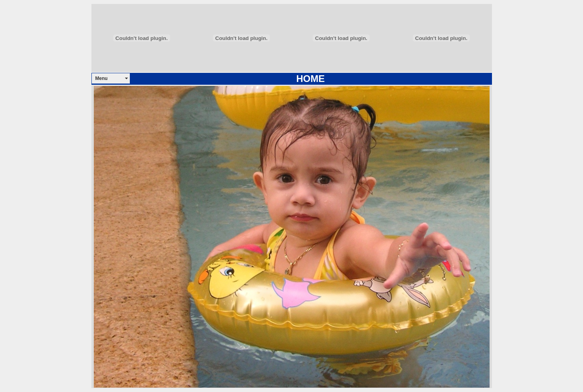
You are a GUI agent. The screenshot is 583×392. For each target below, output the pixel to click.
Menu (102, 78)
